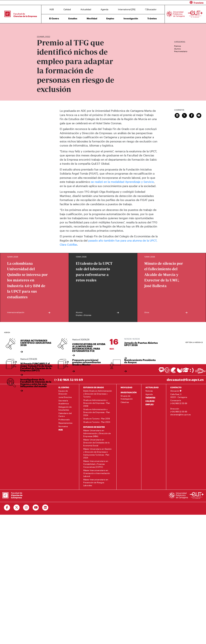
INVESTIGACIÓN (129, 392)
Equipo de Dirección (63, 392)
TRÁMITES (150, 397)
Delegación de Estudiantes (65, 408)
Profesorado (64, 419)
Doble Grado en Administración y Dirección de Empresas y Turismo (98, 394)
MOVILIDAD (126, 387)
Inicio (39, 27)
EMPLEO (150, 404)
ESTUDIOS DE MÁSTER (94, 427)
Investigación (131, 18)
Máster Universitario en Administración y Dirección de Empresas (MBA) (97, 433)
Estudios (73, 18)
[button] (156, 3)
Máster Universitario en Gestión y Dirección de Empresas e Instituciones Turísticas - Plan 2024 (97, 453)
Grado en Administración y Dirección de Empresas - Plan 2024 (97, 412)
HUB (52, 9)
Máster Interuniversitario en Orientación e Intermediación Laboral (97, 473)
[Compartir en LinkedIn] (177, 115)
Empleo (110, 18)
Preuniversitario (181, 51)
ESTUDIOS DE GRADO (94, 387)
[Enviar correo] (199, 115)
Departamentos (65, 423)
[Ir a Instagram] (26, 507)
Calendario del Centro (65, 414)
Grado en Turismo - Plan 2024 (97, 422)
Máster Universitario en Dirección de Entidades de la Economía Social (96, 442)
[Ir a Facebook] (7, 507)
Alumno (178, 49)
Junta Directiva (65, 397)
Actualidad (86, 9)
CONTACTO (176, 387)
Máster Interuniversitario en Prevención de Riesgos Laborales (96, 482)
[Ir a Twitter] (17, 507)
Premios (178, 46)
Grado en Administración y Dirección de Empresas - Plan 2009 (97, 403)
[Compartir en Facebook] (192, 115)
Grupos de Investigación (127, 397)
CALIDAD (150, 401)
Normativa (63, 426)
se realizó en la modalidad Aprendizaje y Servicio (122, 182)
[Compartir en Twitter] (184, 115)
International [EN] (127, 9)
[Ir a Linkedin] (45, 507)
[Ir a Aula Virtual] (186, 371)
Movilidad (92, 18)
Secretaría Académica (64, 402)
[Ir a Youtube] (36, 507)
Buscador (151, 9)
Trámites (152, 18)
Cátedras (125, 402)
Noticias (149, 391)
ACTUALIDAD (152, 387)
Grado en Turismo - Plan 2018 (97, 418)
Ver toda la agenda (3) (194, 342)
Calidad (67, 9)
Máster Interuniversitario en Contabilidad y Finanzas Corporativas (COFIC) (96, 464)
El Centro (54, 18)
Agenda (104, 9)
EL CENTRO (64, 387)
